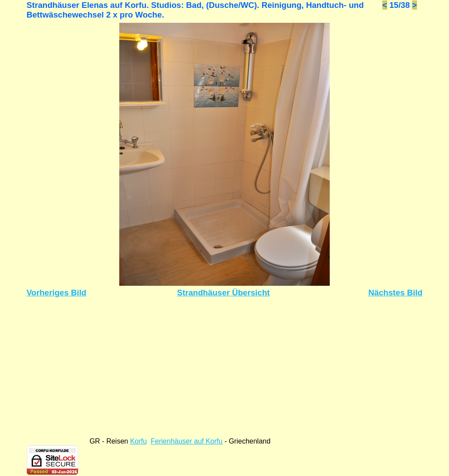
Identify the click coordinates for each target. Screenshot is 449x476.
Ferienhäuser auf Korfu (187, 441)
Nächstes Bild (395, 293)
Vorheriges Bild (57, 293)
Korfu (139, 441)
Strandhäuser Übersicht (224, 293)
